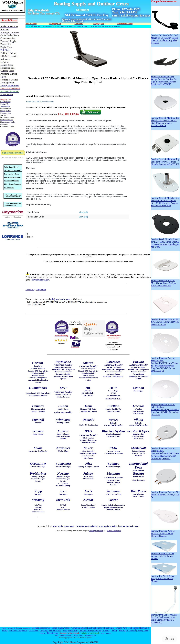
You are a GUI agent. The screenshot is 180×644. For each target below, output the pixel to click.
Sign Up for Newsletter (13, 153)
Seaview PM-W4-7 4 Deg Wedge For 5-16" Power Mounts (164, 578)
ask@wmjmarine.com (60, 299)
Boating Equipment (96, 531)
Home (28, 26)
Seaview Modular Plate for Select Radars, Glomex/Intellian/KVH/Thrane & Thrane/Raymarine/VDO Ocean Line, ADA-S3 (165, 452)
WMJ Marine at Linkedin (86, 526)
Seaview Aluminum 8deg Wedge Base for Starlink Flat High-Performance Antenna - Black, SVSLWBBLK (165, 79)
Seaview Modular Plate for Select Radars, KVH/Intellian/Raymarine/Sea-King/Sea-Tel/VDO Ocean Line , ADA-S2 (165, 409)
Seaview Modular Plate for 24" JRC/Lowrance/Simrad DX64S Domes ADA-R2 (165, 321)
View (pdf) (83, 212)
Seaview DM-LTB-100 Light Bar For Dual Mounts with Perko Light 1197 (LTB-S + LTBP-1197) (165, 618)
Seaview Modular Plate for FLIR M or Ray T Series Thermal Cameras (165, 532)
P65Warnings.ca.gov (40, 280)
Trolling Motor (143, 631)
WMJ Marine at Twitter (108, 526)
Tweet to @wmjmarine (36, 290)
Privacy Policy (78, 635)
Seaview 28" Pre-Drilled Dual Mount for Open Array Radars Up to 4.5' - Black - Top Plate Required (165, 38)
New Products (106, 633)
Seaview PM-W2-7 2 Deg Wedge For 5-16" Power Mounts (164, 555)
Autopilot (27, 628)
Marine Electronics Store (129, 526)
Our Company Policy (63, 635)
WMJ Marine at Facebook (63, 526)
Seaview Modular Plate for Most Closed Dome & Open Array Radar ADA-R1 (165, 282)
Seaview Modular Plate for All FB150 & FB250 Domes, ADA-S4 (165, 494)
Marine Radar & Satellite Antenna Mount (72, 26)
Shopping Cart (90, 635)
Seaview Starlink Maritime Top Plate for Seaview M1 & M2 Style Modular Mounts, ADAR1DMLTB (165, 121)
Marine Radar (49, 26)
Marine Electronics (114, 531)
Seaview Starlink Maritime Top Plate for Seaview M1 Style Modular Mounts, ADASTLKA (165, 161)
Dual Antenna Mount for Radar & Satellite (104, 26)
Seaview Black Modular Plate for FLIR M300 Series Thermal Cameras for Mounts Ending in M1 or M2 (165, 242)
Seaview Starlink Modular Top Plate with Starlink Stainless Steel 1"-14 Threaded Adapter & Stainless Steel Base (165, 201)
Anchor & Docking (15, 628)
